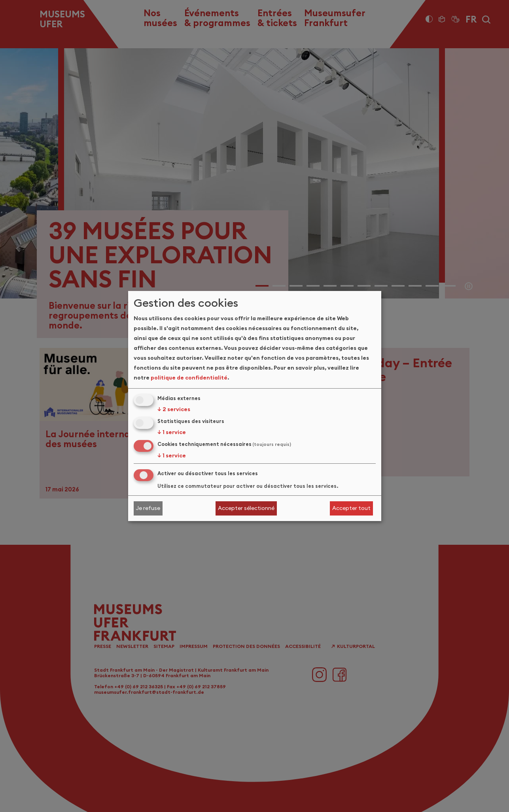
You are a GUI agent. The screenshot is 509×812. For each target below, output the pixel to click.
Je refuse (148, 508)
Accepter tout (351, 508)
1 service (172, 432)
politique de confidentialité (189, 378)
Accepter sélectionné (246, 508)
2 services (174, 409)
